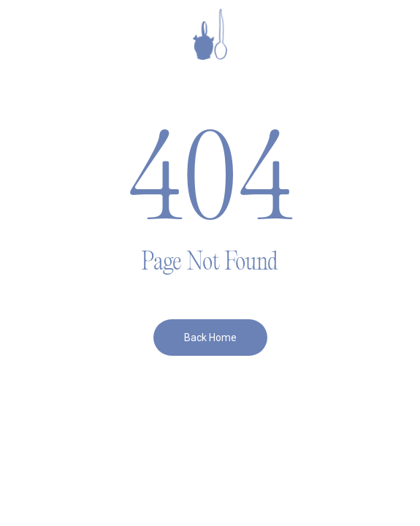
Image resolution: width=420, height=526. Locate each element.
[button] (37, 34)
